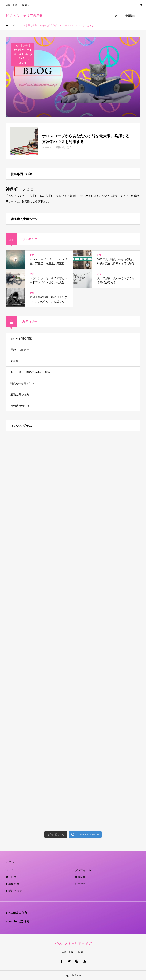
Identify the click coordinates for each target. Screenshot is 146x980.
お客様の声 (12, 884)
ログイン (117, 16)
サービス (11, 877)
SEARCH (141, 5)
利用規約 (80, 884)
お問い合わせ (14, 891)
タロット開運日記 (21, 339)
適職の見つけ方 (20, 395)
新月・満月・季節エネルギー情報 (30, 372)
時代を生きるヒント (22, 383)
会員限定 (16, 361)
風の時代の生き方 (21, 406)
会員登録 (130, 16)
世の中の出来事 (20, 350)
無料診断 (80, 877)
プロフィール (83, 870)
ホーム (10, 870)
